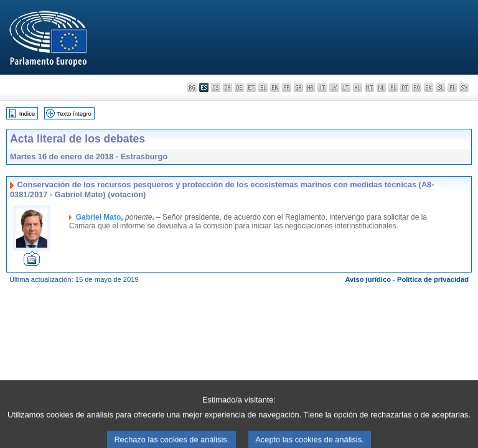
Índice (27, 114)
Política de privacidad (433, 279)
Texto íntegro (74, 114)
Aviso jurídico (368, 279)
